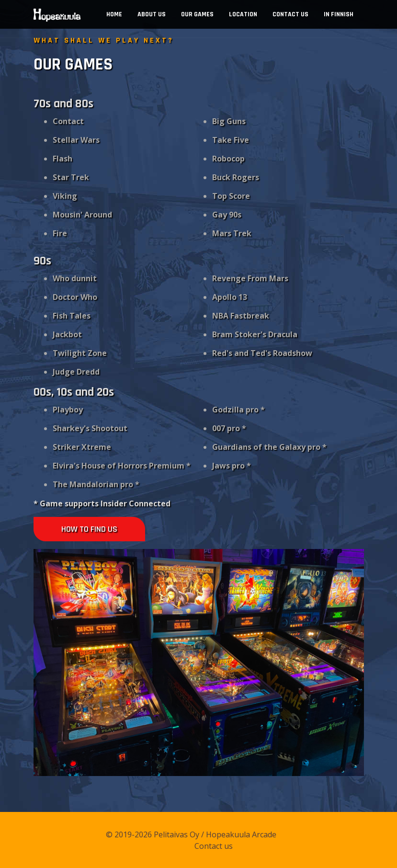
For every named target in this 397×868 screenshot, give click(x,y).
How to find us (89, 529)
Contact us (290, 14)
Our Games (197, 14)
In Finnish (339, 14)
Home (114, 14)
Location (243, 14)
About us (152, 14)
